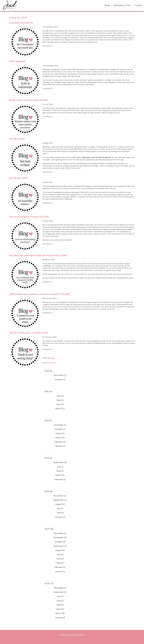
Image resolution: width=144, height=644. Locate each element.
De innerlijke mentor (18, 178)
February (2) (60, 479)
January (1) (60, 446)
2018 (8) (48, 491)
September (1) (60, 500)
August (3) (60, 550)
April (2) (60, 609)
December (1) (60, 375)
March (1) (60, 409)
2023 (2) (48, 371)
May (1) (60, 400)
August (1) (60, 504)
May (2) (60, 563)
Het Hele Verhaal (17, 139)
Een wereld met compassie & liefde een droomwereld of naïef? (38, 255)
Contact (138, 5)
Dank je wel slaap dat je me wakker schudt (28, 333)
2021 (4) (48, 391)
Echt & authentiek (17, 61)
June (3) (60, 513)
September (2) (60, 462)
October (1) (60, 379)
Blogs (107, 5)
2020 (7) (48, 420)
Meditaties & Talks (122, 5)
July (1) (60, 467)
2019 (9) (48, 458)
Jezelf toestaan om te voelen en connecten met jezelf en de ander (39, 294)
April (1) (60, 404)
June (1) (60, 396)
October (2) (60, 542)
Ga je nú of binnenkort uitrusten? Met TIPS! (29, 217)
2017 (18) (49, 529)
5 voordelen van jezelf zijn (21, 23)
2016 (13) (49, 583)
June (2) (60, 559)
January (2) (60, 617)
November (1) (60, 496)
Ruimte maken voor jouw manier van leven (28, 100)
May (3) (60, 471)
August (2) (60, 433)
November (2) (60, 537)
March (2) (60, 613)
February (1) (60, 442)
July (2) (60, 554)
